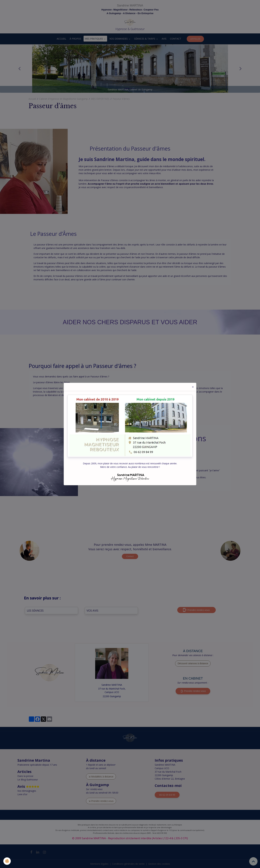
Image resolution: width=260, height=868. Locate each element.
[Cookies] (7, 861)
